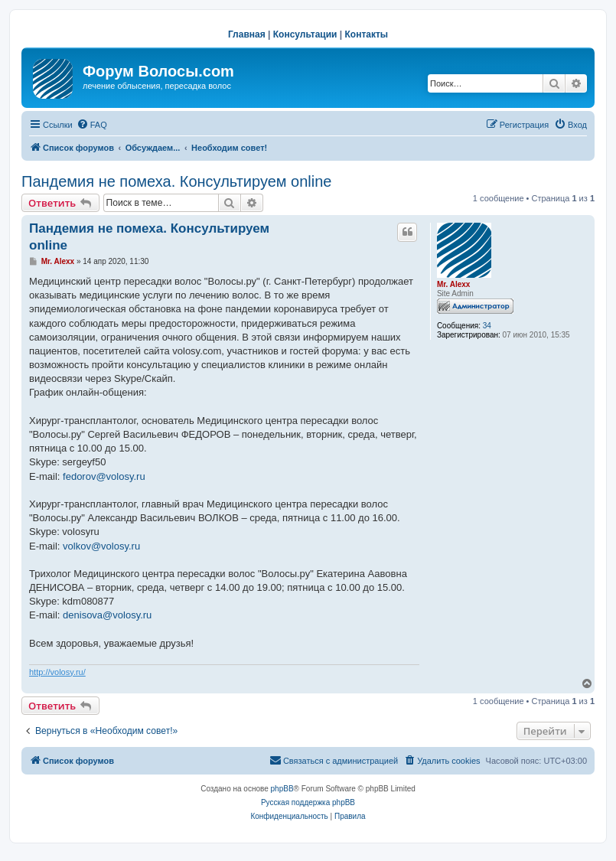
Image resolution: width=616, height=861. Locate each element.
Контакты (367, 34)
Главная (247, 34)
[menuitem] (92, 125)
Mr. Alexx (454, 284)
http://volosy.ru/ (57, 672)
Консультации (305, 34)
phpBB (282, 789)
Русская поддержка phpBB (308, 802)
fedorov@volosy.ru (104, 476)
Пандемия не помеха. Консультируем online (177, 181)
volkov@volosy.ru (101, 546)
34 (487, 326)
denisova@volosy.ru (107, 615)
